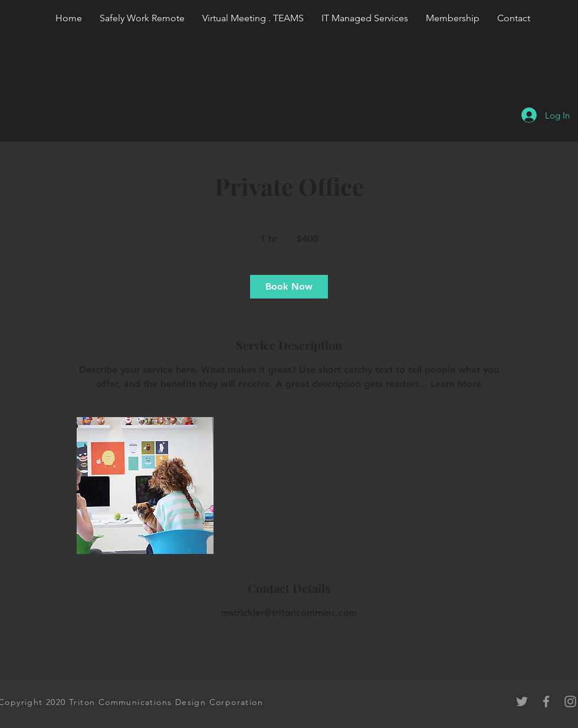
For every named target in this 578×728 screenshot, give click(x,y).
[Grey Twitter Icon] (522, 701)
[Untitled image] (145, 486)
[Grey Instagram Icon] (570, 701)
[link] (289, 287)
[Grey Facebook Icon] (546, 701)
